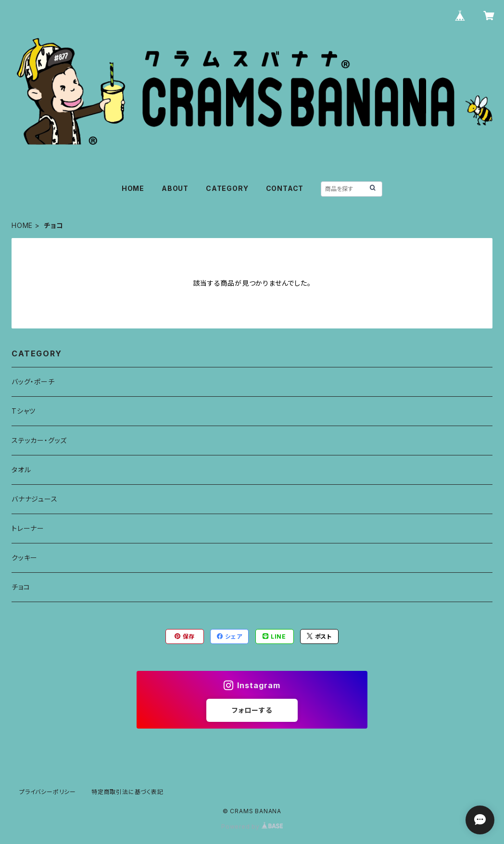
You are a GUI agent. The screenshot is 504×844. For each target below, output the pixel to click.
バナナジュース (35, 499)
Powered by (252, 826)
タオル (21, 470)
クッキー (25, 558)
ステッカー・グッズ (39, 440)
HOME (133, 188)
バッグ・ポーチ (33, 382)
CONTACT (285, 188)
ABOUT (175, 188)
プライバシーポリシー (48, 792)
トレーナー (28, 528)
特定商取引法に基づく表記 (127, 792)
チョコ (21, 587)
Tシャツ (24, 411)
